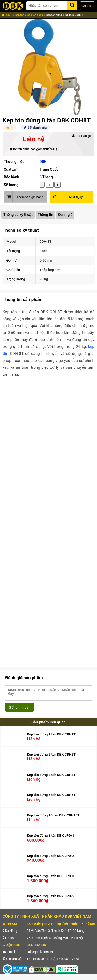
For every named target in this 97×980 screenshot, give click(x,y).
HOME (7, 15)
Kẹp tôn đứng (35, 15)
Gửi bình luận (20, 710)
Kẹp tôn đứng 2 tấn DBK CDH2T (51, 757)
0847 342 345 (36, 947)
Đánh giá (65, 215)
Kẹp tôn (20, 15)
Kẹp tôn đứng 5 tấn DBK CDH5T (51, 797)
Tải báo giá (82, 136)
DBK (43, 162)
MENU (87, 6)
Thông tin (46, 215)
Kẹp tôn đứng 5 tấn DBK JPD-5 (51, 898)
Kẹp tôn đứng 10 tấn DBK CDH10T (53, 818)
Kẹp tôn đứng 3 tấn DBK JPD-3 (51, 878)
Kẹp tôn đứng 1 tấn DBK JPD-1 (51, 838)
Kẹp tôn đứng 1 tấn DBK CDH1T (51, 737)
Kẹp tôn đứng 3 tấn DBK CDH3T (51, 777)
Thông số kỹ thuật (18, 215)
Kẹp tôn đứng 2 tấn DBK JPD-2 (51, 858)
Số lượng (11, 185)
